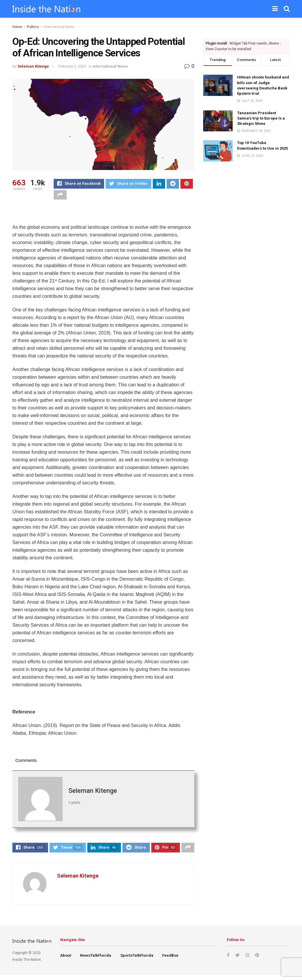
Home (17, 27)
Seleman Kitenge (33, 66)
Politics (33, 27)
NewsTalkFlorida (96, 960)
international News (59, 27)
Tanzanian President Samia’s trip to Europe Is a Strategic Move (261, 118)
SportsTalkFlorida (137, 960)
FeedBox (170, 960)
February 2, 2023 (72, 66)
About (66, 960)
